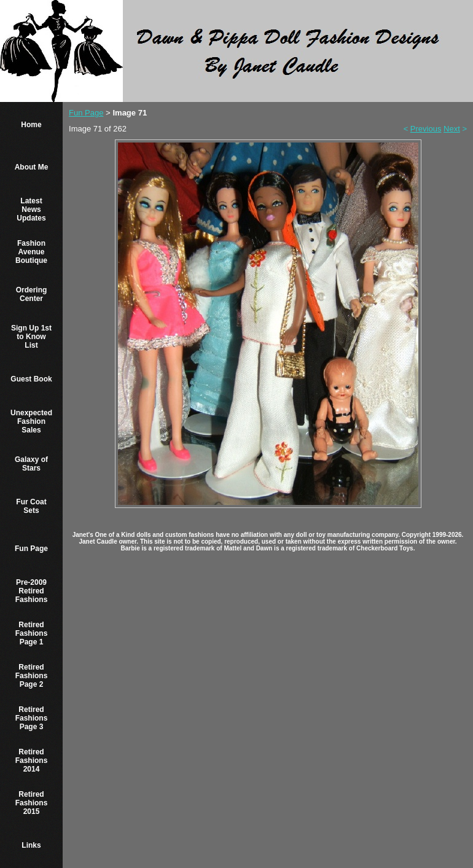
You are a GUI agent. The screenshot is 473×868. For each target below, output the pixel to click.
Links (31, 845)
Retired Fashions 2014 (32, 760)
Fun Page (31, 549)
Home (31, 125)
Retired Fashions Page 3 (32, 718)
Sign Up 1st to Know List (31, 337)
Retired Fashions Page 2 (32, 676)
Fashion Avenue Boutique (31, 252)
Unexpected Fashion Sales (31, 421)
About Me (32, 167)
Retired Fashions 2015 (32, 803)
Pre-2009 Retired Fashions (32, 591)
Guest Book (31, 379)
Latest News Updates (31, 209)
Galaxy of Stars (31, 464)
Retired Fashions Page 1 (32, 633)
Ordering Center (32, 294)
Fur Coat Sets (31, 506)
